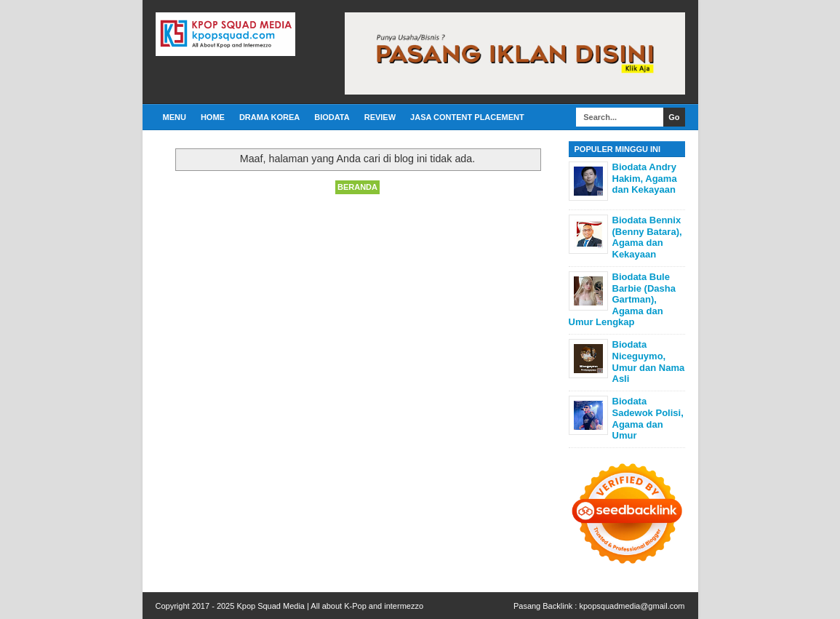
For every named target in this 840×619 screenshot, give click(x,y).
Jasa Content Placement (467, 117)
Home (213, 117)
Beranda (357, 187)
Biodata (332, 117)
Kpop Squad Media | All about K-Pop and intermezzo (330, 606)
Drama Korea (269, 117)
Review (380, 117)
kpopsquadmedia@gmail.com (632, 606)
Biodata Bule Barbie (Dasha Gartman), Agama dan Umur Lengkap (622, 299)
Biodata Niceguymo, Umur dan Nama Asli (649, 362)
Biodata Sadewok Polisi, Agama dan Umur (648, 418)
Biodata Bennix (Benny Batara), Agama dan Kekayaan (647, 237)
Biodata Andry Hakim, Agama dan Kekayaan (645, 178)
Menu (175, 117)
